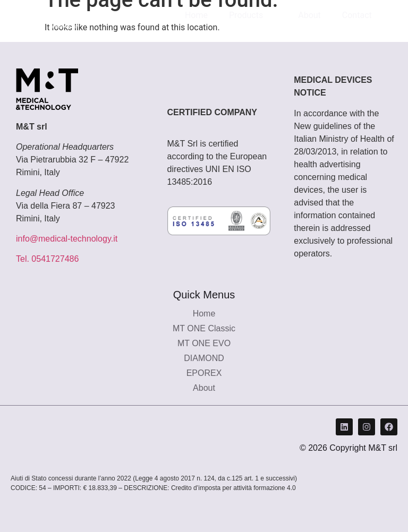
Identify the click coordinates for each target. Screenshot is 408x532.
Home (196, 15)
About (309, 15)
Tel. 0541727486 (47, 259)
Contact (357, 15)
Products (253, 15)
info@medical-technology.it (67, 239)
